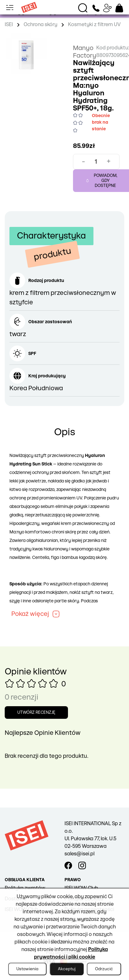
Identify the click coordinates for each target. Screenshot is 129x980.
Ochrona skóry (40, 25)
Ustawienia (27, 969)
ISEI (9, 25)
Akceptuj (67, 969)
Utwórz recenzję (36, 712)
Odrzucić (104, 969)
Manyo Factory (85, 52)
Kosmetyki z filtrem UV (94, 25)
